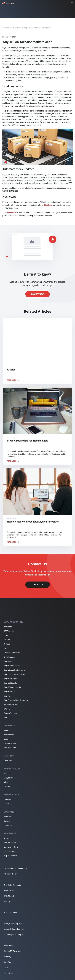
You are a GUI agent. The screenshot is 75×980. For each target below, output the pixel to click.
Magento (7, 739)
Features (7, 804)
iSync (6, 648)
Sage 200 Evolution (11, 683)
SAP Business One (11, 705)
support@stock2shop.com (14, 929)
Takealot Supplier (10, 743)
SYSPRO (7, 709)
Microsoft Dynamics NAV (13, 653)
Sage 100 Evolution (11, 679)
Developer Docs (10, 851)
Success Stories (10, 843)
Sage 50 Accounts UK (12, 666)
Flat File (7, 640)
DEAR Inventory (10, 631)
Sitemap (7, 902)
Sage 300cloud (9, 692)
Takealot (7, 787)
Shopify (7, 730)
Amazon (7, 774)
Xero (6, 718)
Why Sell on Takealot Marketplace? (38, 28)
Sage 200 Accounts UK (12, 687)
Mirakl (6, 782)
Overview (7, 800)
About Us (7, 817)
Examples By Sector (11, 847)
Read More (13, 380)
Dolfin (6, 635)
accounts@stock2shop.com (15, 935)
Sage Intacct (8, 661)
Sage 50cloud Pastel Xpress (14, 674)
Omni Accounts (10, 657)
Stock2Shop (7, 28)
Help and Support (10, 856)
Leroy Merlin (8, 778)
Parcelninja (8, 761)
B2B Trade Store (10, 748)
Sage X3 (7, 696)
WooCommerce (10, 735)
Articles (18, 28)
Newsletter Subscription (13, 885)
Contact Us (38, 585)
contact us (12, 213)
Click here (48, 205)
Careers (7, 821)
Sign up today (37, 294)
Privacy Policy (9, 890)
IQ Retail (7, 644)
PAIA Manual (9, 896)
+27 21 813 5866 (10, 913)
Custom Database (10, 713)
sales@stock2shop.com (13, 924)
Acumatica (8, 627)
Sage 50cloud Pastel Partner (14, 670)
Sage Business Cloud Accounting (16, 700)
